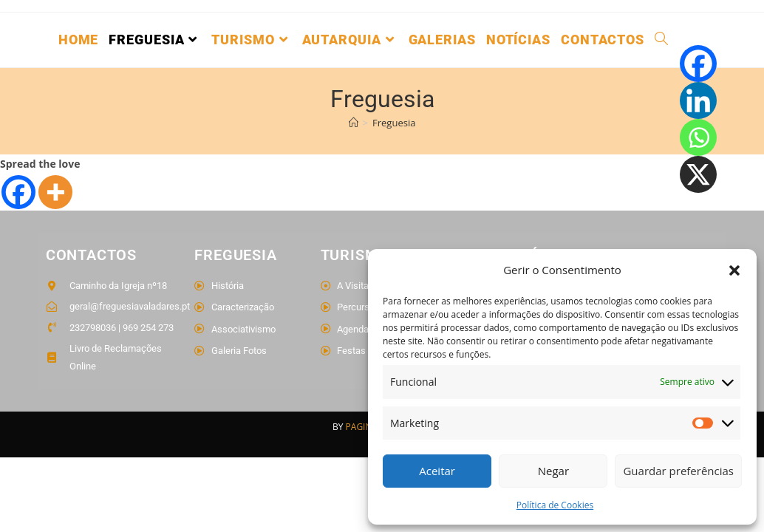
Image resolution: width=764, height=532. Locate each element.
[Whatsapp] (698, 137)
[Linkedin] (698, 100)
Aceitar (437, 471)
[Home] (354, 123)
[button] (734, 270)
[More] (55, 192)
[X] (698, 174)
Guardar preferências (678, 471)
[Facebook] (18, 192)
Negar (553, 471)
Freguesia (394, 123)
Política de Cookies (555, 505)
